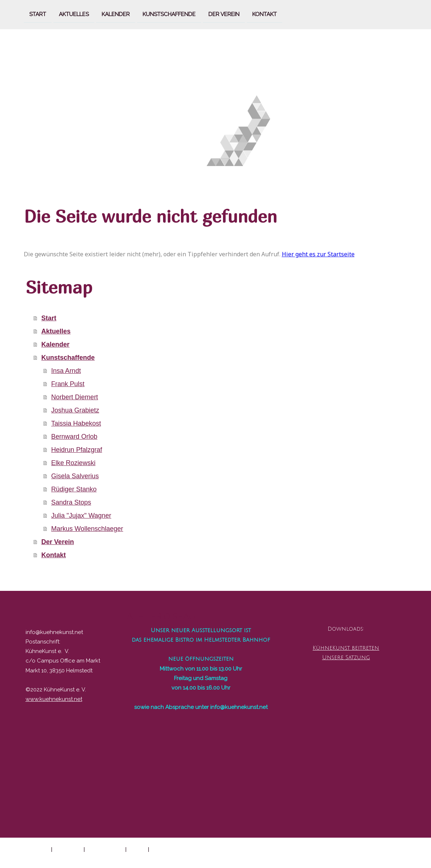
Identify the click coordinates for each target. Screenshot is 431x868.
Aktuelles (74, 14)
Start (38, 14)
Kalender (116, 14)
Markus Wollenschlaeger (87, 529)
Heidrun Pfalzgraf (77, 450)
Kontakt (264, 14)
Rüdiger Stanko (74, 489)
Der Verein (224, 14)
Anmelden (396, 857)
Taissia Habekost (76, 423)
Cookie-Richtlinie (105, 849)
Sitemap (137, 849)
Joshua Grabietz (75, 410)
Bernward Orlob (74, 437)
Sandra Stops (71, 502)
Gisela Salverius (75, 476)
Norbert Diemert (75, 397)
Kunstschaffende (169, 14)
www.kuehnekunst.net (54, 699)
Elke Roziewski (73, 463)
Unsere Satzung (346, 657)
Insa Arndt (66, 371)
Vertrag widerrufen (179, 849)
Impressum (37, 849)
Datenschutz (68, 849)
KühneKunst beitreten (346, 648)
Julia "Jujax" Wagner (81, 516)
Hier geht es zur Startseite (318, 254)
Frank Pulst (68, 384)
